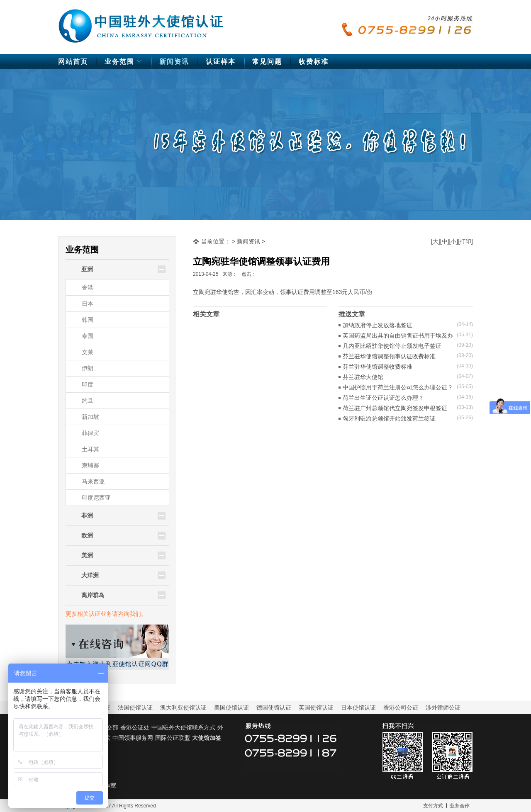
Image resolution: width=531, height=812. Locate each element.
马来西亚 (93, 481)
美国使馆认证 (231, 707)
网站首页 (73, 62)
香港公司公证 (401, 707)
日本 (88, 304)
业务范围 (124, 64)
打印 (465, 241)
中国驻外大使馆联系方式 (183, 727)
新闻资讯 (174, 62)
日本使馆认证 (358, 707)
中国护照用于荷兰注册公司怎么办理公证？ (398, 387)
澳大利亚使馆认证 (183, 707)
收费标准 (314, 62)
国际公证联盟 (173, 738)
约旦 (88, 401)
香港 (88, 287)
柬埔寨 (90, 465)
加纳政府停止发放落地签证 (378, 325)
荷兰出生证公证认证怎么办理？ (383, 398)
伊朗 (88, 368)
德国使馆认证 (274, 707)
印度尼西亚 (96, 498)
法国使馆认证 (135, 707)
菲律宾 (90, 433)
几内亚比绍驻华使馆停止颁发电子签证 (392, 346)
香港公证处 (135, 727)
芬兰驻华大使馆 (363, 377)
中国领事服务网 (133, 738)
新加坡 (90, 417)
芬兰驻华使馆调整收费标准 (378, 367)
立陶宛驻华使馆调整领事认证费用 (261, 261)
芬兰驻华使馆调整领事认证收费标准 (389, 356)
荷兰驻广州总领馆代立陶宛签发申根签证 (395, 408)
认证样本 (221, 62)
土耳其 (90, 449)
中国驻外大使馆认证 (141, 22)
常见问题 (267, 62)
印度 (88, 384)
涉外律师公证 (443, 707)
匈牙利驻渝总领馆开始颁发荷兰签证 (389, 418)
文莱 (88, 352)
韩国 (88, 320)
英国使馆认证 (316, 707)
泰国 (88, 336)
